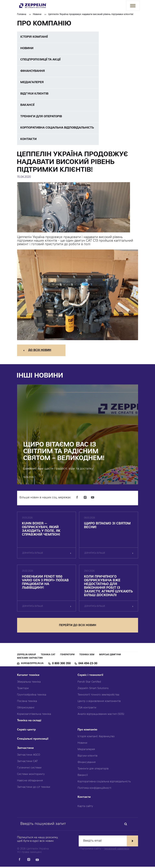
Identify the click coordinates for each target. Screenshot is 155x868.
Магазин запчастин (30, 659)
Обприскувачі (26, 709)
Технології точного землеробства (98, 696)
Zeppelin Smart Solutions (93, 690)
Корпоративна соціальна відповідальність (104, 783)
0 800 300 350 (61, 665)
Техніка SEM (87, 656)
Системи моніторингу (31, 776)
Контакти (84, 798)
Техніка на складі (29, 722)
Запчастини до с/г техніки (34, 788)
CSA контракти (87, 709)
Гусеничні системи (29, 769)
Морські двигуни (110, 656)
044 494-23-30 (88, 665)
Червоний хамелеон (117, 850)
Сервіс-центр (26, 731)
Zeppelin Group (27, 656)
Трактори (23, 690)
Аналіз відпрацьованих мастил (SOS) (101, 715)
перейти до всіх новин (78, 627)
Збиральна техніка (29, 683)
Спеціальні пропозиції (33, 740)
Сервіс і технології (90, 677)
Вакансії (83, 777)
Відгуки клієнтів (87, 757)
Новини (37, 14)
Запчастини (25, 750)
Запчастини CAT (27, 763)
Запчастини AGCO (29, 756)
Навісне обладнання (30, 782)
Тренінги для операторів (93, 770)
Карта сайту (85, 808)
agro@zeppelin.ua (32, 665)
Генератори (67, 656)
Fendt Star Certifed (89, 683)
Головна (22, 14)
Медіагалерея (86, 751)
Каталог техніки (28, 677)
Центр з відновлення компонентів (99, 703)
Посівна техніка (27, 703)
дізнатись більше (33, 554)
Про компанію (87, 731)
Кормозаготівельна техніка (34, 715)
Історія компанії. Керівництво (96, 738)
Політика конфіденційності (94, 789)
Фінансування (87, 764)
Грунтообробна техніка (32, 696)
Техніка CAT (48, 656)
